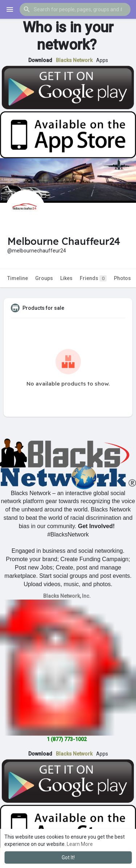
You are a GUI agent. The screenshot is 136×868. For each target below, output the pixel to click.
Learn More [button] (80, 844)
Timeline (18, 278)
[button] (75, 9)
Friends (93, 278)
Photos (122, 278)
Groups (44, 278)
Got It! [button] (68, 857)
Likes (66, 278)
